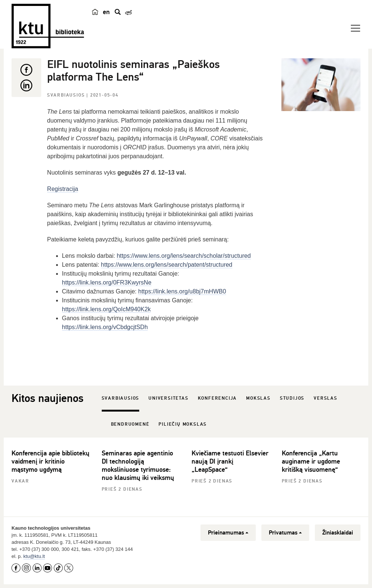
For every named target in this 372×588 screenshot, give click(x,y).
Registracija (63, 189)
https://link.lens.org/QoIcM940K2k (106, 309)
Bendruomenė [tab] (130, 424)
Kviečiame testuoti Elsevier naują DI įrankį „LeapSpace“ (230, 461)
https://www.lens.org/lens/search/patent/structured (167, 265)
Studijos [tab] (292, 398)
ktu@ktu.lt (34, 556)
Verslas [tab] (326, 398)
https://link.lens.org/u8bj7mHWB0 (182, 291)
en (106, 12)
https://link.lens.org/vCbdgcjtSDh (105, 327)
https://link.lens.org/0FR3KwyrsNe (107, 282)
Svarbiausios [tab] (121, 398)
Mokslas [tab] (258, 398)
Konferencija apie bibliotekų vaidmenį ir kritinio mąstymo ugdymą (50, 461)
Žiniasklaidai (338, 533)
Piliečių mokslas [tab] (183, 424)
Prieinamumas (228, 533)
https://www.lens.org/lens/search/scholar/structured (184, 256)
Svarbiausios (67, 95)
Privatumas (285, 533)
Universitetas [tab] (168, 398)
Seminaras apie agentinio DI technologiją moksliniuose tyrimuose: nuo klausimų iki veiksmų (138, 465)
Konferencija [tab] (218, 398)
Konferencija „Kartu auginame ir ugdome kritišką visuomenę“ (311, 461)
